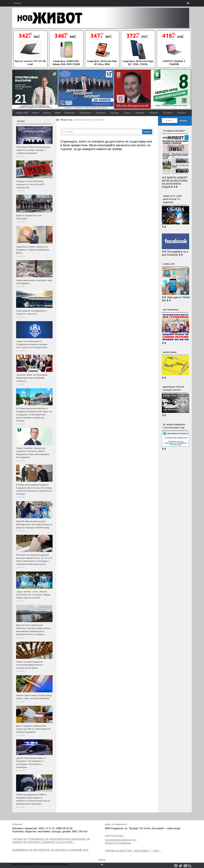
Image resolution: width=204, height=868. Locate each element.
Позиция (181, 113)
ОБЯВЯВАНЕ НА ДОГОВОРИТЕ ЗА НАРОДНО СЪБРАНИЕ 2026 (50, 850)
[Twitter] (181, 866)
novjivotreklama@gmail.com (121, 840)
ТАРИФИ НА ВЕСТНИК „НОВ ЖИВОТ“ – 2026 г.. (133, 851)
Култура (115, 113)
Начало (18, 3)
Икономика (85, 113)
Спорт (127, 113)
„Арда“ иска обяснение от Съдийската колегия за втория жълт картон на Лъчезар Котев (32, 344)
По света (167, 113)
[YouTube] (185, 866)
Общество (69, 113)
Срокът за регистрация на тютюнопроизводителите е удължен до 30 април (30, 665)
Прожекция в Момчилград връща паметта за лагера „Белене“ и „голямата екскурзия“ (33, 150)
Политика (101, 113)
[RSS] (190, 866)
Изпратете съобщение (118, 843)
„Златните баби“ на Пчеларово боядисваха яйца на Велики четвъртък (32, 378)
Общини (153, 113)
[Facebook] (176, 866)
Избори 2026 (22, 113)
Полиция (140, 113)
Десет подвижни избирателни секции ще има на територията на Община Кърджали (33, 729)
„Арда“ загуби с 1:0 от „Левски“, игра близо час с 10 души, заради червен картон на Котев (33, 595)
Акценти (47, 113)
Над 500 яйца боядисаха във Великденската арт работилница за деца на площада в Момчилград (34, 524)
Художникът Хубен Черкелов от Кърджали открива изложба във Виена (33, 250)
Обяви (57, 113)
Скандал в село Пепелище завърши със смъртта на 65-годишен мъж (31, 184)
